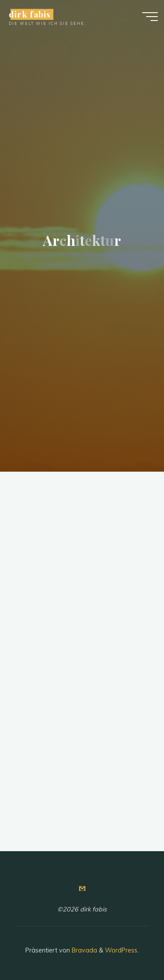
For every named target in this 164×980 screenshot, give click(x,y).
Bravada (84, 950)
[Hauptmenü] (150, 17)
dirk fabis (30, 14)
